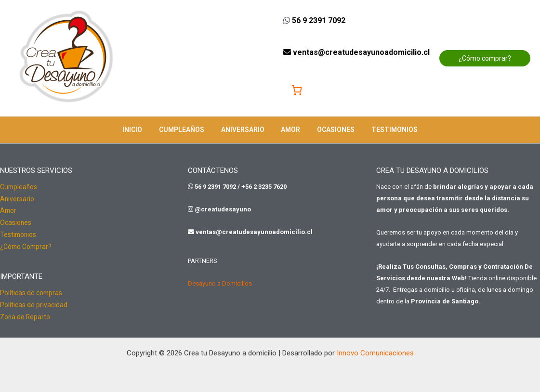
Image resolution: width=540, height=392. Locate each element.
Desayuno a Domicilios (220, 283)
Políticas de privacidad (34, 302)
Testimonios (386, 130)
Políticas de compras (32, 291)
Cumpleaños (186, 130)
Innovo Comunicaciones (375, 350)
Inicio (140, 130)
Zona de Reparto (26, 314)
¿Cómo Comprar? (27, 245)
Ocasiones (331, 130)
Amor (289, 130)
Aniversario (244, 130)
